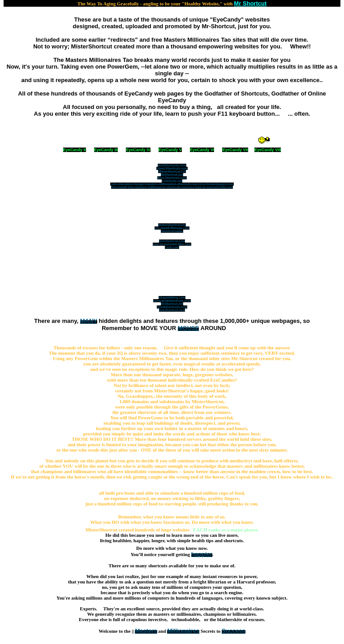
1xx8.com (172, 247)
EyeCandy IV (138, 150)
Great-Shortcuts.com (172, 168)
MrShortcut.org (172, 175)
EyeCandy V (170, 150)
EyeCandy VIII (268, 150)
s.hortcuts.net (172, 181)
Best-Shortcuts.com (172, 178)
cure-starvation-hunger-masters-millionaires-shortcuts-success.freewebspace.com (172, 184)
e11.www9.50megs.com (172, 228)
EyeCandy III (106, 150)
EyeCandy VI (202, 150)
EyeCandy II (75, 150)
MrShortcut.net (172, 304)
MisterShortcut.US (172, 172)
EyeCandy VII (235, 150)
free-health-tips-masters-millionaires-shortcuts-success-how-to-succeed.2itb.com (172, 187)
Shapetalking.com (172, 298)
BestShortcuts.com (172, 165)
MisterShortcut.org (172, 225)
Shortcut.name (172, 231)
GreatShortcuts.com (172, 307)
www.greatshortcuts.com (172, 301)
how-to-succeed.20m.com (172, 244)
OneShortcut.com (172, 241)
